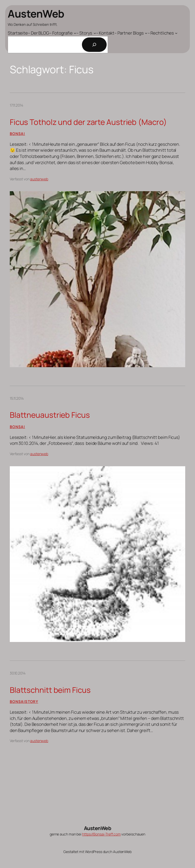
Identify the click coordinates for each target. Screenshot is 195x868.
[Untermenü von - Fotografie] (63, 33)
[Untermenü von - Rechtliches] (163, 33)
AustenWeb (36, 14)
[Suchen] (94, 45)
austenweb (39, 179)
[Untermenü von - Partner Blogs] (131, 33)
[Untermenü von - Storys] (86, 33)
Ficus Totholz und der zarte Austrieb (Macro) (88, 122)
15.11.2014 (17, 398)
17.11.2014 (16, 105)
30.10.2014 (18, 673)
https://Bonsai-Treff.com (101, 834)
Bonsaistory (24, 701)
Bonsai (17, 134)
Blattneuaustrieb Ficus (50, 415)
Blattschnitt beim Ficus (50, 690)
